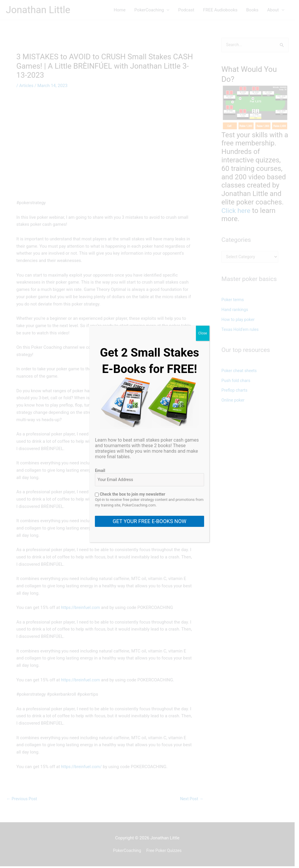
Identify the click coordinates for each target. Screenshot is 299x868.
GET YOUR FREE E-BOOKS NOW (149, 521)
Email (100, 471)
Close (203, 333)
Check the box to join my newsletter (130, 494)
